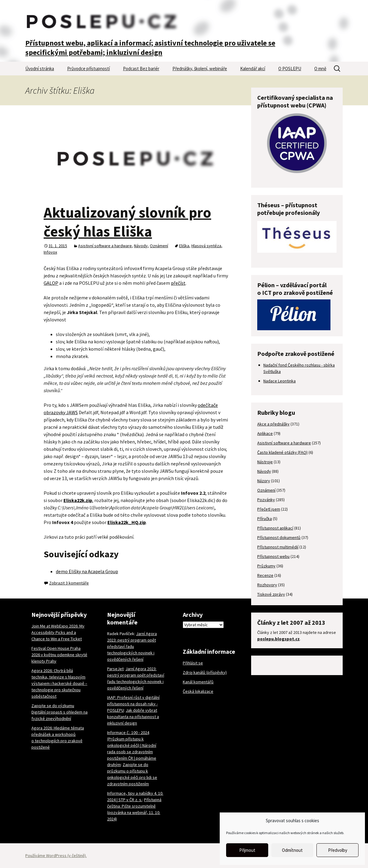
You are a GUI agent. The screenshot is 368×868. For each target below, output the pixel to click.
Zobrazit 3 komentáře (69, 583)
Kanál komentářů (198, 682)
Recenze (265, 575)
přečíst (178, 283)
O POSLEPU (290, 69)
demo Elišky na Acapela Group (87, 571)
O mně (320, 69)
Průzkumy (266, 566)
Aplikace (265, 433)
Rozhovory (267, 585)
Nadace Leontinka (280, 381)
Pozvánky (266, 500)
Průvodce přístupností (88, 69)
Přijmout (247, 850)
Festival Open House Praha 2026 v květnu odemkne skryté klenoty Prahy (59, 655)
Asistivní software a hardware (105, 246)
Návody (141, 246)
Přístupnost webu (273, 556)
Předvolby (338, 850)
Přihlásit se (193, 663)
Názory (264, 481)
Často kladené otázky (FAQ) (282, 452)
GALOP (51, 283)
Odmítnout (292, 850)
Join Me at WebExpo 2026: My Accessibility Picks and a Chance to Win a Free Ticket (58, 632)
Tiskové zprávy (271, 594)
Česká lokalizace (198, 691)
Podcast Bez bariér (141, 69)
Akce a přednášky (273, 424)
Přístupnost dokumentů (279, 537)
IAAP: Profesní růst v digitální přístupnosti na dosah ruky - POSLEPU (133, 704)
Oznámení (159, 246)
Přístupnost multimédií (278, 547)
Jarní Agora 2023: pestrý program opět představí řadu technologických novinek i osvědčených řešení (132, 646)
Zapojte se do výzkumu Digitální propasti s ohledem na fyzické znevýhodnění (60, 712)
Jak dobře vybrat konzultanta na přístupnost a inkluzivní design (133, 717)
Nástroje (265, 462)
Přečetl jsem (269, 509)
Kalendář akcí (253, 69)
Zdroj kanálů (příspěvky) (205, 672)
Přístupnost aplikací (275, 528)
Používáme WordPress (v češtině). (56, 855)
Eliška (184, 246)
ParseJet (115, 669)
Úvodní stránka (40, 69)
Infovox (50, 252)
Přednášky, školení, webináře (200, 69)
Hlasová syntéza (206, 246)
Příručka (265, 519)
